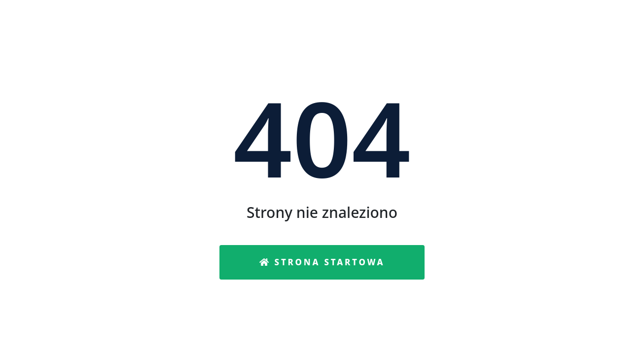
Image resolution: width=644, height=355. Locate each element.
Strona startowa (322, 262)
